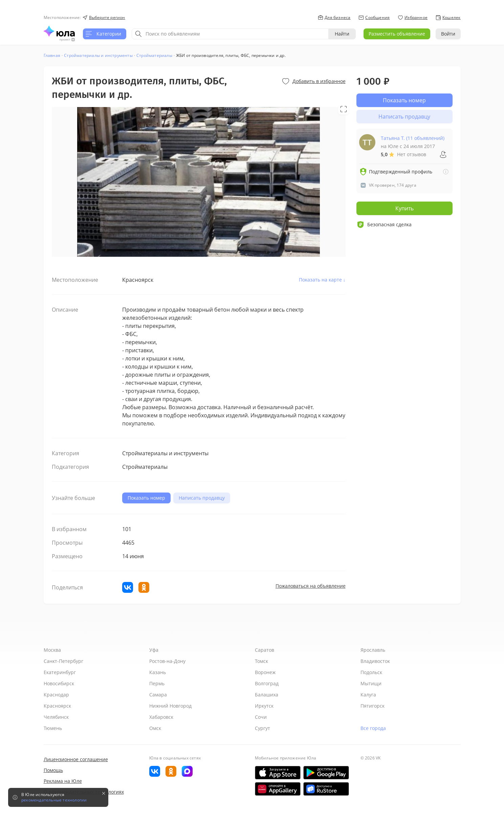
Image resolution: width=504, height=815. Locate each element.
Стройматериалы (154, 55)
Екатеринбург (60, 672)
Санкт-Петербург (63, 661)
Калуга (368, 695)
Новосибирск (59, 683)
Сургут (262, 728)
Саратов (265, 650)
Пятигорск (372, 706)
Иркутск (264, 706)
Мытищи (371, 683)
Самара (158, 695)
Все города (373, 728)
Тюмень (53, 728)
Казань (158, 672)
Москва (52, 650)
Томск (261, 661)
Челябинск (56, 717)
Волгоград (267, 683)
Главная (52, 55)
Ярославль (373, 650)
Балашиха (267, 695)
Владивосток (375, 661)
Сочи (261, 717)
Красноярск (57, 706)
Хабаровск (161, 717)
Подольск (371, 672)
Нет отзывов (412, 154)
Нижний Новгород (170, 706)
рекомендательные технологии (54, 800)
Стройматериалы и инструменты (98, 55)
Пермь (157, 683)
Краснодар (56, 695)
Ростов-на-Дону (167, 661)
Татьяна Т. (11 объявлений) (413, 138)
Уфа (154, 650)
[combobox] (230, 34)
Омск (155, 728)
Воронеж (265, 672)
